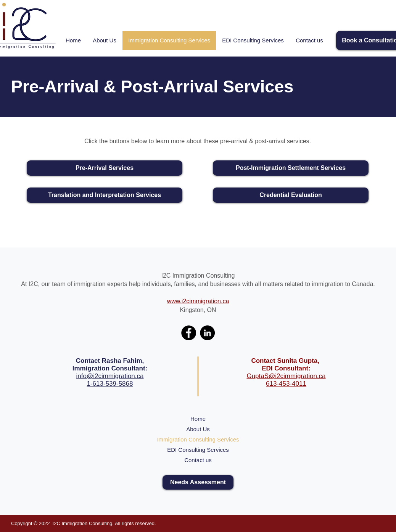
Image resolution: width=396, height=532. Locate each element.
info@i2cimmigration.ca (110, 376)
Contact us (198, 460)
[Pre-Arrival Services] (105, 168)
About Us (198, 429)
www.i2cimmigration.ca (198, 301)
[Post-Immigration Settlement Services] (291, 168)
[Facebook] (189, 333)
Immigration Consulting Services (198, 439)
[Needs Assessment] (198, 482)
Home (198, 419)
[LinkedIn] (207, 333)
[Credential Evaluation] (291, 195)
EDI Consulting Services (198, 450)
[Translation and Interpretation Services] (105, 195)
